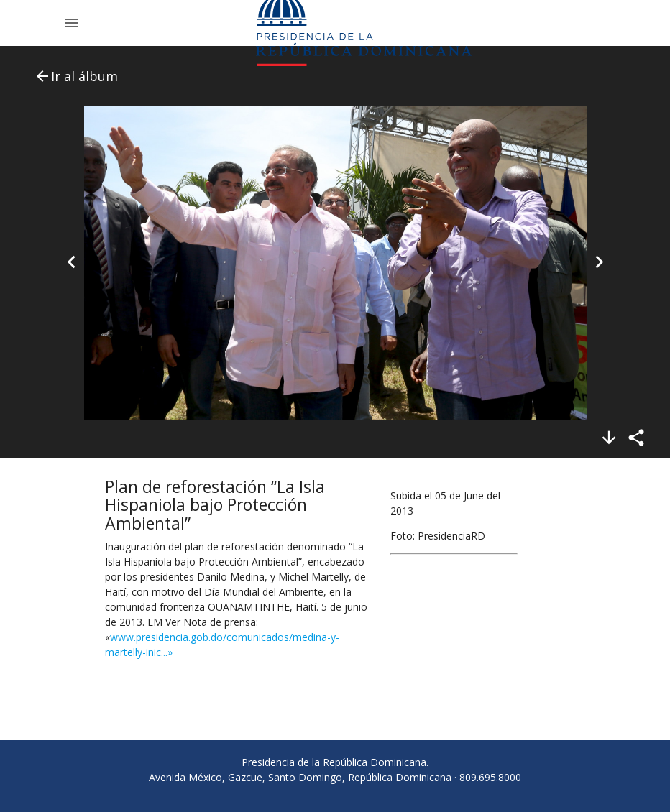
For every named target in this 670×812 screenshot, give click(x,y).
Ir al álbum (76, 76)
